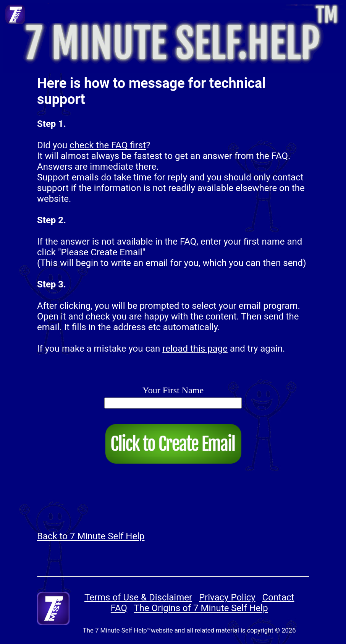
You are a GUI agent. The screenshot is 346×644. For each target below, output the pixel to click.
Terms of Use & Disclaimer (138, 597)
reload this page (195, 349)
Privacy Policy (227, 597)
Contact (278, 597)
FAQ (119, 608)
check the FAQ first (108, 145)
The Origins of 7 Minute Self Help (201, 608)
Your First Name (173, 390)
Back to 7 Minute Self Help (91, 536)
